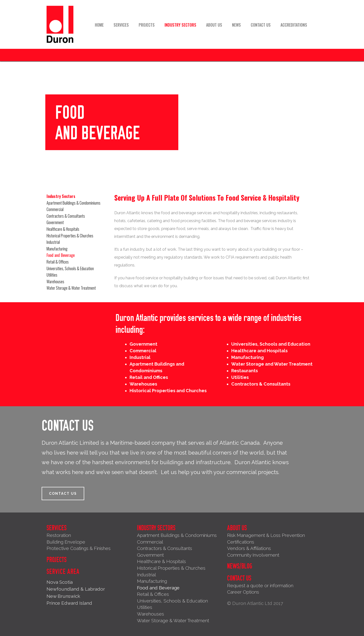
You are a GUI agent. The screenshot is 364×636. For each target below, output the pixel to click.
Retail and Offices (149, 377)
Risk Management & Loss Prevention (266, 535)
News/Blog (240, 566)
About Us (214, 25)
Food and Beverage (61, 255)
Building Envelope (66, 542)
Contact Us (261, 25)
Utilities (52, 275)
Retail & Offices (58, 262)
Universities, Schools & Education (70, 268)
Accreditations (294, 25)
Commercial (55, 209)
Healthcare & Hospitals (63, 229)
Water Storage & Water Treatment (71, 288)
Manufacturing (57, 249)
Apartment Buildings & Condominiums (74, 203)
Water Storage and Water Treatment (272, 364)
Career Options (243, 592)
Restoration (59, 535)
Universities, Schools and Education (271, 344)
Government (55, 222)
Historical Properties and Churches (168, 391)
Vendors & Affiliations (249, 548)
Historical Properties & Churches (70, 236)
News (236, 25)
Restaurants (245, 371)
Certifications (241, 542)
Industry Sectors (180, 25)
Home (99, 25)
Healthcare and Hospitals (259, 351)
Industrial (53, 242)
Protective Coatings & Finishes (79, 548)
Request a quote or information (260, 585)
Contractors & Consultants (66, 216)
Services (121, 25)
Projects (147, 25)
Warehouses (55, 282)
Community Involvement (253, 555)
